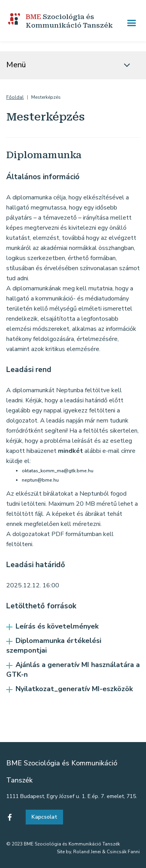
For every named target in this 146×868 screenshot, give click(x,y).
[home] (65, 23)
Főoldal (15, 97)
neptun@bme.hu (40, 480)
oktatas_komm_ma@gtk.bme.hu (58, 471)
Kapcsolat (44, 817)
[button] (131, 23)
